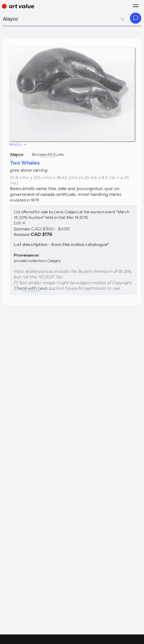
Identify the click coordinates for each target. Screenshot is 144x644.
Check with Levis (31, 288)
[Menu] (136, 6)
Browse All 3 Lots (48, 154)
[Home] (18, 6)
